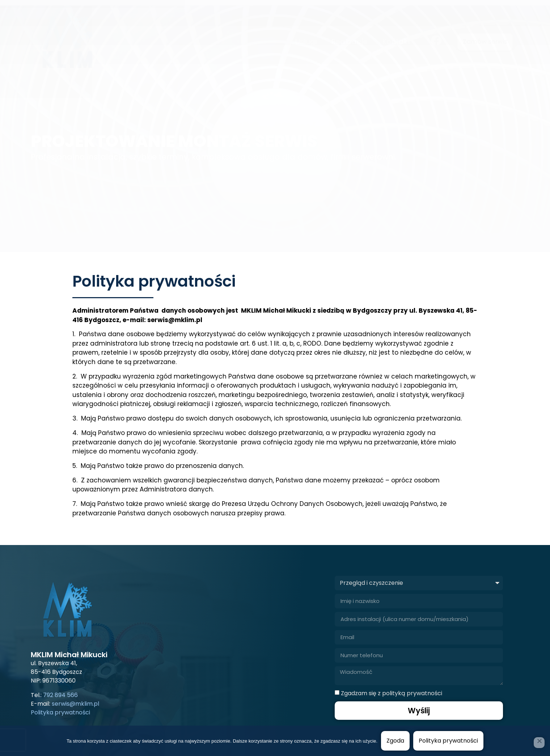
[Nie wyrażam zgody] (539, 743)
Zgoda (395, 741)
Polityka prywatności (448, 741)
